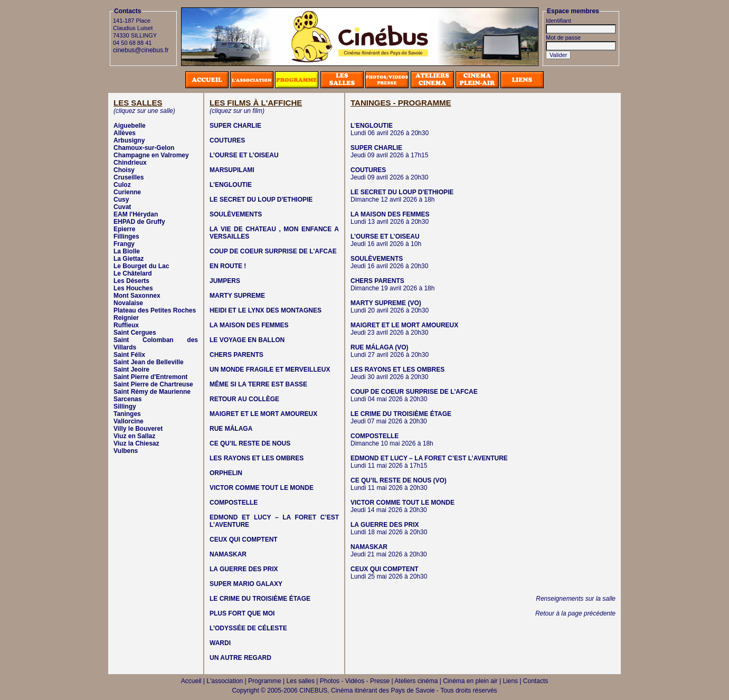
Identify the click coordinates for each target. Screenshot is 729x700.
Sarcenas (127, 399)
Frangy (124, 244)
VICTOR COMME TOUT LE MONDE (262, 488)
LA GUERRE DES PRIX (244, 569)
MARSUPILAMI (232, 170)
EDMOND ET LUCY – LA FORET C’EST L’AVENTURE (429, 458)
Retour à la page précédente (575, 613)
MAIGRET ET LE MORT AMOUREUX (263, 414)
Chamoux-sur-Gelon (144, 148)
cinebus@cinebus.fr (141, 50)
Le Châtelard (133, 273)
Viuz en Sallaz (134, 436)
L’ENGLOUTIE (231, 185)
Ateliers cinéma (416, 681)
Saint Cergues (135, 333)
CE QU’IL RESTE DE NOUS (250, 443)
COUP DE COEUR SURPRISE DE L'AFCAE (273, 251)
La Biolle (127, 251)
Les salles (301, 681)
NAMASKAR (228, 554)
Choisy (124, 170)
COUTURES (227, 140)
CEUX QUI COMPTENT (244, 540)
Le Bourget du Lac (141, 266)
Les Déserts (131, 281)
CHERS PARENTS (236, 355)
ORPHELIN (226, 473)
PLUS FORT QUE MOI (242, 613)
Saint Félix (129, 355)
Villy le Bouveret (138, 429)
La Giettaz (129, 259)
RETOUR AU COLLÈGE (244, 399)
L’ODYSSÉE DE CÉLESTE (248, 628)
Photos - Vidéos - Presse (355, 681)
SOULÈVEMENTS (236, 214)
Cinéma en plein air (470, 681)
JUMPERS (225, 281)
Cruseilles (129, 177)
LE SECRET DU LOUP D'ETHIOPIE (261, 200)
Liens (510, 681)
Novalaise (128, 303)
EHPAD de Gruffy (139, 222)
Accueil (191, 681)
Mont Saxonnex (137, 296)
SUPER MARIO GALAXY (246, 584)
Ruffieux (126, 325)
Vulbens (126, 451)
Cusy (121, 200)
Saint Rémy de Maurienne (152, 392)
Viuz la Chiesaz (136, 443)
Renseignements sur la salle (576, 599)
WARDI (220, 643)
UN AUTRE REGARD (240, 658)
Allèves (125, 133)
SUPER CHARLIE (235, 126)
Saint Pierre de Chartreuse (153, 384)
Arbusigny (129, 140)
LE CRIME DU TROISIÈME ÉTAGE (260, 599)
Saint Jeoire (131, 370)
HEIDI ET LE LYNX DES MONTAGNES (266, 310)
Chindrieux (130, 163)
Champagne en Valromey (151, 155)
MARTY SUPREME (237, 296)
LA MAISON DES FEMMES (249, 325)
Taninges (127, 414)
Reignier (126, 318)
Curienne (127, 192)
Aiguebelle (130, 126)
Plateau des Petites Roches (155, 310)
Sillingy (125, 406)
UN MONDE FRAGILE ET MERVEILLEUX (270, 370)
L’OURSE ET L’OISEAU (244, 155)
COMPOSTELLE (234, 503)
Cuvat (122, 207)
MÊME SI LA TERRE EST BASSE (258, 384)
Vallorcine (129, 421)
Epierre (124, 229)
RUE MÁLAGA (231, 429)
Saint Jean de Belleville (149, 362)
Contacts (536, 681)
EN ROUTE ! (228, 266)
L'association (225, 681)
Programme (265, 681)
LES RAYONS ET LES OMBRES (257, 458)
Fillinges (126, 237)
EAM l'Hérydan (136, 214)
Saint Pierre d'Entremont (150, 377)
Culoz (122, 185)
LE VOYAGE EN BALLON (247, 340)
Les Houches (133, 288)
